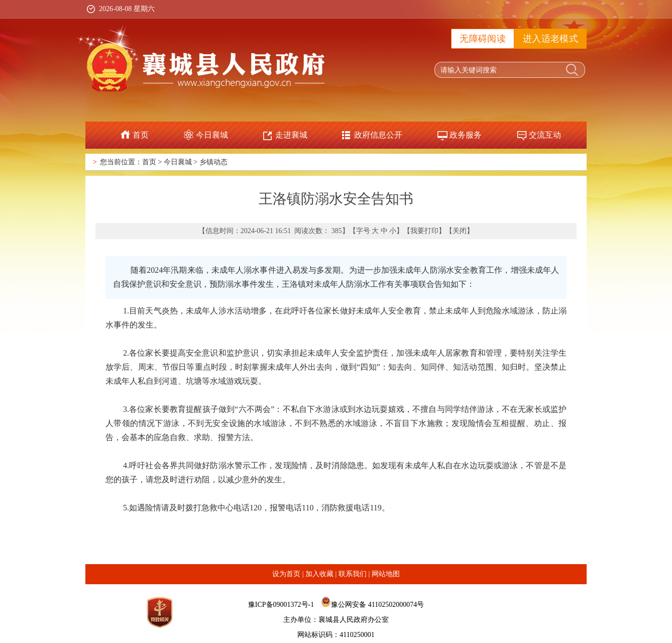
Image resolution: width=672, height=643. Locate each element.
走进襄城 (291, 135)
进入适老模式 (550, 39)
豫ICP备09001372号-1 (281, 605)
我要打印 (424, 231)
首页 (141, 135)
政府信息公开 (378, 135)
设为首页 (286, 574)
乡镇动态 (213, 162)
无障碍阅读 (483, 39)
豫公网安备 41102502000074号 (377, 605)
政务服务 (466, 135)
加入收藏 (319, 574)
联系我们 (353, 574)
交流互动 (545, 135)
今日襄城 (212, 135)
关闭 (460, 231)
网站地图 (386, 574)
